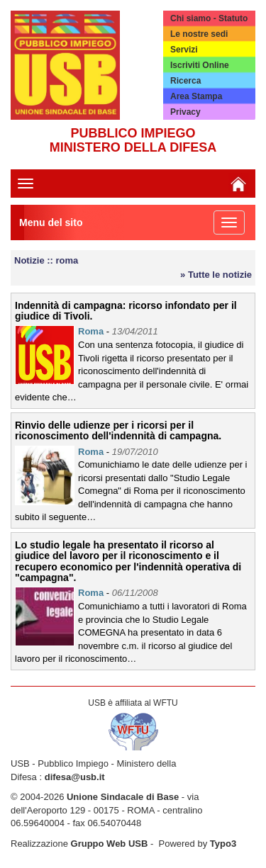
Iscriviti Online (200, 65)
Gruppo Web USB (110, 844)
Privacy (185, 112)
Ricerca (185, 81)
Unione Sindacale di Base (123, 797)
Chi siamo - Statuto (209, 18)
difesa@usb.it (75, 777)
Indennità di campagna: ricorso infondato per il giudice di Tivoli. (126, 311)
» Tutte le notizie (216, 275)
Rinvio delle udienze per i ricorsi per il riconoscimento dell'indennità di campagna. (118, 430)
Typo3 (223, 844)
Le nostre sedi (199, 34)
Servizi (184, 50)
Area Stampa (196, 96)
